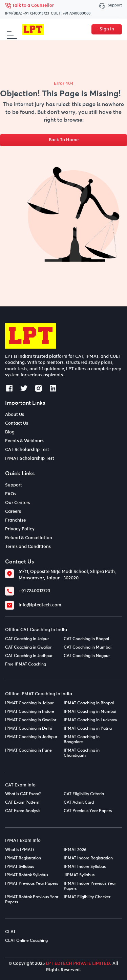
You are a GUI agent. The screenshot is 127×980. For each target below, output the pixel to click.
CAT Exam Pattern (22, 803)
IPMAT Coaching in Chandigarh (82, 753)
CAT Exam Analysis (23, 811)
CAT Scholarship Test (27, 450)
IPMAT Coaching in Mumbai (90, 712)
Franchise (15, 520)
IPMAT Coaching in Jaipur (29, 703)
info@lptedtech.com (40, 605)
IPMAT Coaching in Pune (28, 751)
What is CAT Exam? (23, 794)
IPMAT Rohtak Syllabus (27, 875)
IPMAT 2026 (75, 850)
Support (110, 6)
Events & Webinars (24, 441)
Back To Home (64, 140)
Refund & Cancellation (29, 538)
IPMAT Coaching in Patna (88, 729)
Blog (10, 432)
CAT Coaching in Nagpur (87, 656)
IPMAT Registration (23, 858)
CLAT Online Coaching (26, 941)
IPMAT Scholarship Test (30, 459)
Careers (13, 512)
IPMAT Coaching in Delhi (28, 729)
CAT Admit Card (79, 803)
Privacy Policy (20, 529)
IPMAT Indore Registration (88, 858)
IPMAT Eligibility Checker (87, 897)
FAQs (11, 494)
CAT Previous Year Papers (88, 811)
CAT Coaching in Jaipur (27, 639)
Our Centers (18, 503)
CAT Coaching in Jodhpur (29, 656)
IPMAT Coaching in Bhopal (89, 703)
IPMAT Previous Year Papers (31, 884)
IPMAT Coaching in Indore (30, 712)
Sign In (107, 29)
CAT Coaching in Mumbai (88, 648)
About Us (15, 415)
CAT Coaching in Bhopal (86, 639)
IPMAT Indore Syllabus (85, 867)
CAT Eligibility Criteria (84, 794)
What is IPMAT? (20, 850)
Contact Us (17, 423)
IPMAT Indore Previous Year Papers (90, 886)
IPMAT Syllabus (19, 867)
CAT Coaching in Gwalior (28, 648)
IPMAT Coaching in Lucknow (90, 720)
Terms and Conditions (28, 547)
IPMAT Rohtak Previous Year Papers (32, 900)
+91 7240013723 (36, 13)
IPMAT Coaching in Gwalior (31, 720)
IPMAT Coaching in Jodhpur (31, 737)
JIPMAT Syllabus (79, 875)
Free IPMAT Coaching (26, 664)
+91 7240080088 (77, 13)
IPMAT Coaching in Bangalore (82, 740)
